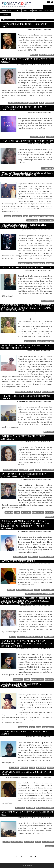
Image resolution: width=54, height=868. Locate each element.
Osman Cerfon (49, 637)
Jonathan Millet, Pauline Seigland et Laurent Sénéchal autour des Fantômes (27, 174)
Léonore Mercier (48, 727)
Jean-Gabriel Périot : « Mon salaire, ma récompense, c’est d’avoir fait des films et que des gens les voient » (26, 644)
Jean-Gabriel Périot (37, 679)
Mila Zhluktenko (48, 842)
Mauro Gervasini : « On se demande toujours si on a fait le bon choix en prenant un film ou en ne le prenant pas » (27, 308)
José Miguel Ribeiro (47, 590)
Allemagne (7, 842)
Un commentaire (46, 351)
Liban (41, 103)
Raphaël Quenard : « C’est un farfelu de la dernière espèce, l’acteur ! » (25, 347)
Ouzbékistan (49, 846)
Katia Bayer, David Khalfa (27, 178)
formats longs (17, 216)
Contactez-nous (27, 865)
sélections (50, 137)
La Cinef (38, 470)
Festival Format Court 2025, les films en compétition (23, 108)
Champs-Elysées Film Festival (24, 392)
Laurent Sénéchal (47, 216)
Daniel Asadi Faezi (17, 842)
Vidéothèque (49, 103)
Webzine (16, 11)
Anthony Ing (9, 512)
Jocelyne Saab (33, 103)
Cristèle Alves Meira (20, 557)
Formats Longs (27, 11)
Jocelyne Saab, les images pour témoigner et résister (26, 61)
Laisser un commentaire (44, 29)
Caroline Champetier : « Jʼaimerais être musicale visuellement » (23, 226)
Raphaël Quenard (48, 392)
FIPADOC (27, 679)
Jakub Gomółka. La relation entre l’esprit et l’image (26, 733)
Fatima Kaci (7, 470)
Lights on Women (48, 470)
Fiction (15, 470)
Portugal (36, 594)
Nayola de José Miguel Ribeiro (18, 561)
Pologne (50, 768)
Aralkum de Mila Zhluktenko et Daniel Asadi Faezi (27, 814)
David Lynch (34, 55)
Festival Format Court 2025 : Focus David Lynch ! (24, 25)
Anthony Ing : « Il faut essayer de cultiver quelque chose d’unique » (25, 475)
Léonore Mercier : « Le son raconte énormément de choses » (21, 685)
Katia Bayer (32, 230)
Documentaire (26, 512)
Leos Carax (50, 263)
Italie (39, 341)
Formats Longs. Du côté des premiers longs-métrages (25, 397)
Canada (17, 512)
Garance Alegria (30, 649)
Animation (11, 590)
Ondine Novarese (48, 808)
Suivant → (34, 856)
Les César (37, 392)
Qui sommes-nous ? (7, 11)
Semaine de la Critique (46, 220)
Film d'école (23, 470)
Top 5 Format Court (47, 168)
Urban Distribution (47, 594)
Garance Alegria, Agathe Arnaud (25, 777)
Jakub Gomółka (41, 768)
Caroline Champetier (25, 263)
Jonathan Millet (35, 216)
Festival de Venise (30, 341)
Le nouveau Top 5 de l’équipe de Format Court (27, 141)
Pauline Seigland (32, 220)
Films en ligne (49, 11)
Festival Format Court (40, 11)
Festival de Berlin (38, 512)
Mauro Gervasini (48, 341)
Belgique (8, 216)
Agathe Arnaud (30, 64)
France (26, 216)
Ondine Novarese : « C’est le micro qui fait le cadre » (26, 773)
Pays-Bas (28, 594)
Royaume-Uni (49, 512)
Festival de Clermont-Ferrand (18, 103)
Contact (5, 14)
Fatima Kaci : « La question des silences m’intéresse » (23, 438)
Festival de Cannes (39, 263)
